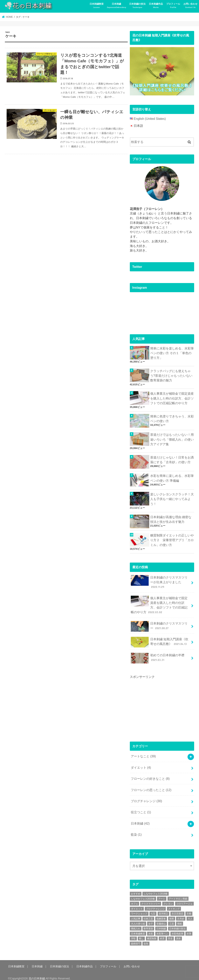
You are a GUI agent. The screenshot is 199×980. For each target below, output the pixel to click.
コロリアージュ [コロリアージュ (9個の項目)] (184, 899)
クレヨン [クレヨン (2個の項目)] (168, 899)
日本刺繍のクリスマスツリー (159, 624)
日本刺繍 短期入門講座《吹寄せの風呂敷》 (160, 639)
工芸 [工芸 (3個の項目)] (172, 919)
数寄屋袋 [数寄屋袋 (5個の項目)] (148, 924)
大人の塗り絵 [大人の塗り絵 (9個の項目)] (138, 919)
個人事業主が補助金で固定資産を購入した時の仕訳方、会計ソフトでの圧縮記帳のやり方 (172, 397)
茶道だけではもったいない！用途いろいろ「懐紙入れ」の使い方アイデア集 (172, 438)
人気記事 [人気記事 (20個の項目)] (136, 914)
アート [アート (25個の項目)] (162, 894)
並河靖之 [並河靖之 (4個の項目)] (163, 909)
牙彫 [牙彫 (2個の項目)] (133, 934)
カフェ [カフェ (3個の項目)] (134, 899)
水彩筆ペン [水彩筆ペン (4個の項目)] (162, 929)
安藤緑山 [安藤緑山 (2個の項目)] (161, 919)
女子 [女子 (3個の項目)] (151, 919)
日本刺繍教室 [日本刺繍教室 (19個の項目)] (138, 929)
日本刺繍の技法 (137, 6)
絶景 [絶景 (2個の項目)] (162, 934)
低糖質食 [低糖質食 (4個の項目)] (161, 914)
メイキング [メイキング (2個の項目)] (174, 904)
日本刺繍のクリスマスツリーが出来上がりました (159, 580)
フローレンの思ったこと (151, 786)
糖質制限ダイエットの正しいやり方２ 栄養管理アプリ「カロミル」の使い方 (172, 539)
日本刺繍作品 (156, 6)
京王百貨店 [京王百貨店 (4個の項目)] (177, 909)
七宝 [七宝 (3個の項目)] (153, 909)
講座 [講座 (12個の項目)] (178, 934)
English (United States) (149, 119)
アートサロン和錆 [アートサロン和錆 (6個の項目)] (178, 894)
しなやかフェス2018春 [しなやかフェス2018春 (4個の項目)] (156, 889)
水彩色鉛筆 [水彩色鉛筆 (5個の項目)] (177, 929)
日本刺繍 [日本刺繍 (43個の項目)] (161, 924)
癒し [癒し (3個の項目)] (141, 934)
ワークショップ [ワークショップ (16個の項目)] (139, 909)
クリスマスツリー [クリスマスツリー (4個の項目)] (151, 899)
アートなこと (143, 753)
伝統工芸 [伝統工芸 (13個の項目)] (148, 914)
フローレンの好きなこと (150, 775)
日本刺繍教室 (97, 6)
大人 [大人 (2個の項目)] (190, 914)
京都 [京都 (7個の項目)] (189, 909)
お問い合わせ (190, 6)
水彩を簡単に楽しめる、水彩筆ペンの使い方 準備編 (172, 477)
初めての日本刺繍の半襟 (158, 655)
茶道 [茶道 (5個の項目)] (170, 934)
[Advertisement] (159, 703)
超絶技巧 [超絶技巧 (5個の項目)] (136, 939)
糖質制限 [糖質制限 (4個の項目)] (152, 934)
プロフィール (173, 6)
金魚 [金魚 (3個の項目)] (146, 939)
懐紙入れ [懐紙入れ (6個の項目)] (136, 924)
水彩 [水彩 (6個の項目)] (151, 929)
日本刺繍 (117, 6)
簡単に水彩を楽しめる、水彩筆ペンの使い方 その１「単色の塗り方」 (172, 352)
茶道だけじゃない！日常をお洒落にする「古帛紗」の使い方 (172, 458)
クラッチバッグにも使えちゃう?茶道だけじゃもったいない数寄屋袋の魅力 (171, 375)
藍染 (136, 830)
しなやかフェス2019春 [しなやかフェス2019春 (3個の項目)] (143, 894)
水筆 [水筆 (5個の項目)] (189, 929)
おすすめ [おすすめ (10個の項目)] (136, 889)
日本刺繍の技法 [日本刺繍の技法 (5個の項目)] (177, 924)
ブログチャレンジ (146, 797)
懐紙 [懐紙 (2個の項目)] (180, 919)
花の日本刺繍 (37, 974)
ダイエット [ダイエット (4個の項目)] (137, 904)
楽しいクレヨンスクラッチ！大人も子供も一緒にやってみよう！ (172, 498)
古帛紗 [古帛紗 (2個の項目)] (181, 914)
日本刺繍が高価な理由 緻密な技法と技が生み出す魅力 (171, 518)
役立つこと (141, 808)
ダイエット (141, 764)
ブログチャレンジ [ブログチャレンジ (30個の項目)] (155, 904)
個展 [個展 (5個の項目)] (172, 914)
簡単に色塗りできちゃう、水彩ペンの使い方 (172, 417)
